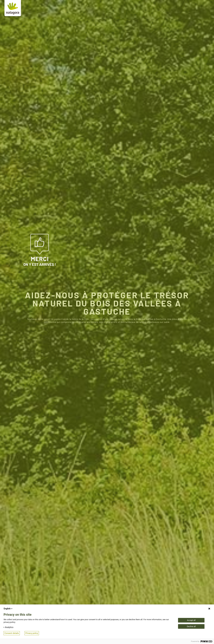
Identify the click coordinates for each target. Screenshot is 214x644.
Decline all (191, 626)
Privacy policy (32, 633)
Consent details (12, 633)
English (8, 609)
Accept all (191, 620)
